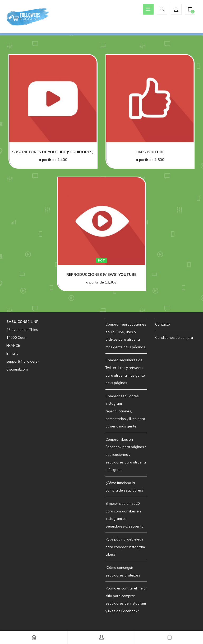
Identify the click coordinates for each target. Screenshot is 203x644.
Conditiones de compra (174, 337)
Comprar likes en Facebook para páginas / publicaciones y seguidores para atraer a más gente (126, 454)
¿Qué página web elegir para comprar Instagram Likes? (125, 547)
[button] (190, 10)
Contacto (163, 324)
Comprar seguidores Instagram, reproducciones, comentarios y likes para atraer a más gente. (125, 411)
